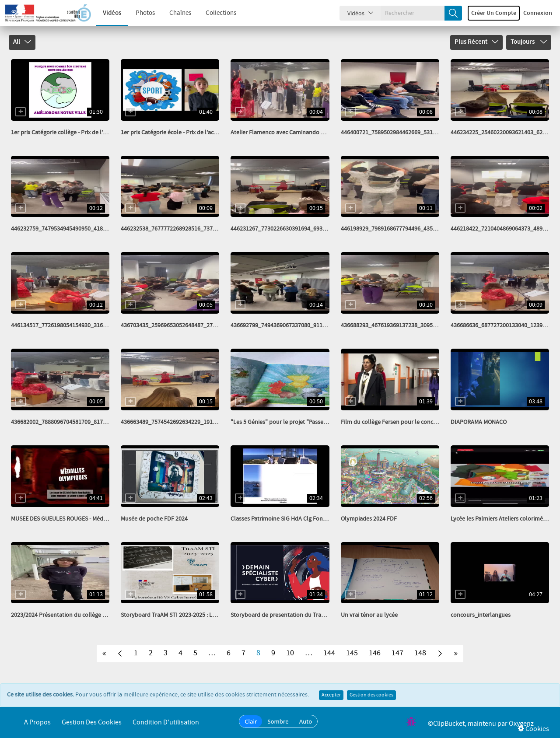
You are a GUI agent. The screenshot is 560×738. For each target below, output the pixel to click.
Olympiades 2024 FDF (369, 519)
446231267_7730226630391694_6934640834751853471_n (304, 229)
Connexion (538, 13)
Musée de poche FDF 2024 (154, 519)
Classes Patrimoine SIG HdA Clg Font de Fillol (289, 519)
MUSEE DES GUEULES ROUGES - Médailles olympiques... (82, 519)
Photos (145, 13)
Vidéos (112, 13)
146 (375, 653)
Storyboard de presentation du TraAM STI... (287, 615)
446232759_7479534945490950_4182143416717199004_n (85, 229)
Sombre (278, 721)
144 (329, 653)
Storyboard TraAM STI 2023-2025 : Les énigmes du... (187, 615)
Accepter (331, 695)
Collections (221, 13)
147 (397, 653)
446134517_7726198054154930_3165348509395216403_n (85, 325)
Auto (306, 721)
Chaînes (180, 13)
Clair (251, 721)
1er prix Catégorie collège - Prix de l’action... (67, 133)
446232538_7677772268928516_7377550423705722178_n (194, 229)
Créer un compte (494, 13)
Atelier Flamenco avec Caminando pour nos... (289, 133)
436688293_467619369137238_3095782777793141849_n (413, 325)
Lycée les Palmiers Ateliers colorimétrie (501, 519)
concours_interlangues (481, 615)
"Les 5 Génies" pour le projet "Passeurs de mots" (294, 422)
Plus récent (476, 42)
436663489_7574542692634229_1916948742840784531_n (194, 422)
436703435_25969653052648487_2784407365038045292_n (196, 325)
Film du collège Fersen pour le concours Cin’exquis (407, 422)
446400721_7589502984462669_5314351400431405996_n (415, 133)
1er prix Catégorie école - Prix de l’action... (174, 133)
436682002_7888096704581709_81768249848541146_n (82, 422)
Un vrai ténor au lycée (369, 615)
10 (290, 653)
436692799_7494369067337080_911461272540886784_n (303, 325)
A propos (37, 722)
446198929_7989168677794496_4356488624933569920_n (415, 229)
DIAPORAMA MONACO (479, 422)
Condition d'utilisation (166, 722)
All (22, 42)
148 (420, 653)
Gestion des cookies (371, 695)
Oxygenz (521, 724)
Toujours (529, 42)
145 (352, 653)
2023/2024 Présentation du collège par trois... (70, 615)
